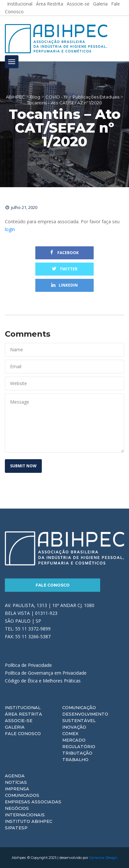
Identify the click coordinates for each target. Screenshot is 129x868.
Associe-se (19, 720)
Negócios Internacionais (25, 811)
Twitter (65, 269)
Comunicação (79, 707)
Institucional (23, 707)
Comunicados (22, 795)
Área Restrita (23, 714)
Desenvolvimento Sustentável (85, 717)
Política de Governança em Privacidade (46, 673)
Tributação (77, 753)
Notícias (16, 782)
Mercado (74, 740)
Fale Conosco (53, 585)
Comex (70, 733)
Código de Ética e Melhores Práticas (43, 681)
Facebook (64, 253)
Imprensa (17, 789)
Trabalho (75, 759)
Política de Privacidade (28, 665)
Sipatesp (16, 828)
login (10, 229)
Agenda (15, 776)
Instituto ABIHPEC (29, 821)
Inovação (74, 727)
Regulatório (79, 746)
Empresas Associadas (33, 802)
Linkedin (64, 285)
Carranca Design (103, 858)
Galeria (15, 727)
